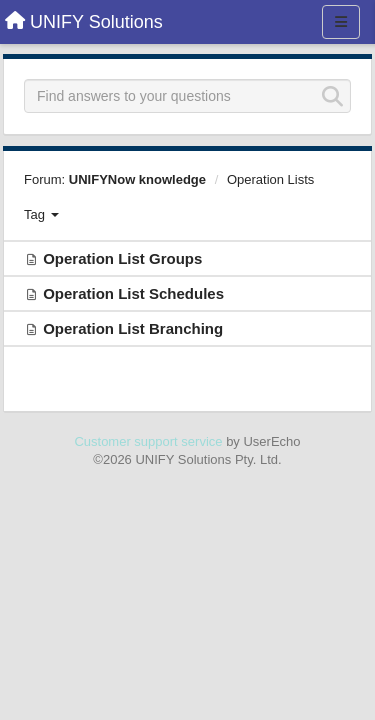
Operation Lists (270, 179)
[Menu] (341, 22)
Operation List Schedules (133, 293)
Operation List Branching (133, 328)
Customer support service (148, 441)
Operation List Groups (122, 258)
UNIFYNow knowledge (137, 179)
